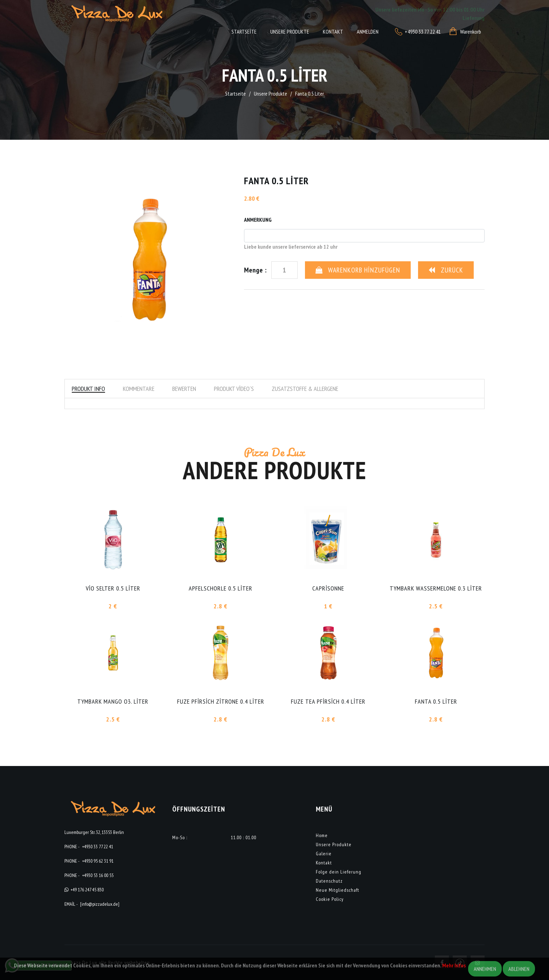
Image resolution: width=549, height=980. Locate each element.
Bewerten (184, 389)
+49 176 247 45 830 (87, 890)
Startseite (244, 32)
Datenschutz (329, 881)
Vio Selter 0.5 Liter (113, 588)
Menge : (255, 270)
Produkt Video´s (234, 389)
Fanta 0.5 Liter (436, 701)
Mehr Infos (454, 965)
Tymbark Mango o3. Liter (113, 701)
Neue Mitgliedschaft (338, 890)
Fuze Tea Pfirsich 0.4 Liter (328, 701)
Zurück (446, 270)
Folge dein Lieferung (339, 872)
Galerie (324, 854)
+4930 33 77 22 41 (98, 847)
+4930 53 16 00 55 (98, 875)
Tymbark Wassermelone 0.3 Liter (436, 588)
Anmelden (368, 32)
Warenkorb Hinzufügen (358, 270)
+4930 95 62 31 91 (98, 861)
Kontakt (333, 32)
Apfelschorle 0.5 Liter (221, 588)
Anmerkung (258, 220)
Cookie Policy (330, 899)
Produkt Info (88, 389)
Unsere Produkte (290, 32)
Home (322, 835)
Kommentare (139, 389)
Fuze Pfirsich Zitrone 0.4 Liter (221, 701)
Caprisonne (328, 588)
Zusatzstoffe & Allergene (305, 389)
